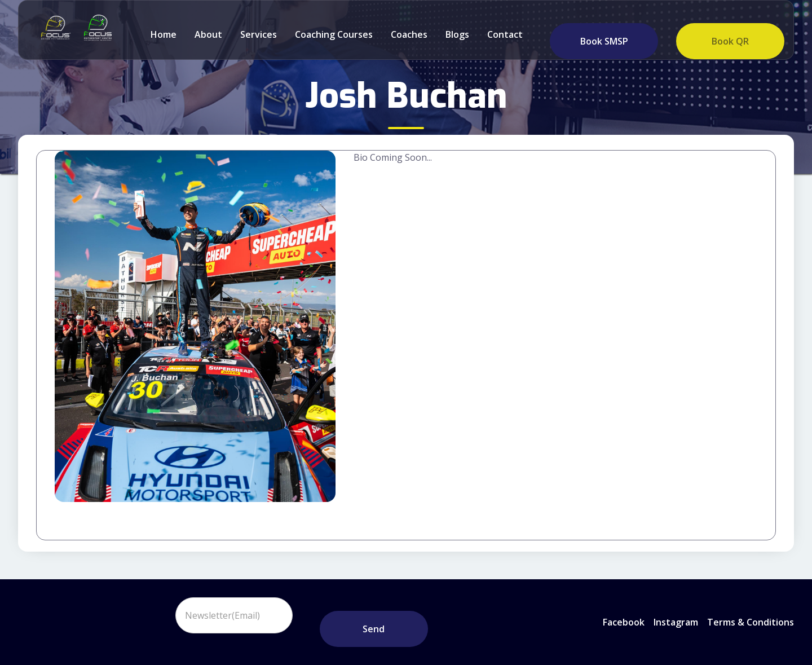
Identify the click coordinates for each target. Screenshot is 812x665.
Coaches (409, 34)
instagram (676, 622)
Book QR (730, 41)
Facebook (624, 622)
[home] (53, 28)
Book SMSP (604, 41)
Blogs (457, 34)
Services (259, 34)
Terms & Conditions (751, 622)
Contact (505, 34)
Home (164, 34)
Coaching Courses (334, 34)
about (208, 34)
